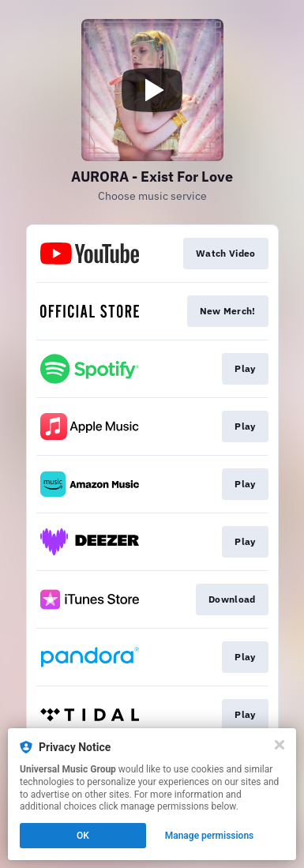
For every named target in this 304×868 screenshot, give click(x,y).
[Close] (280, 745)
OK (83, 836)
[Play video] (152, 90)
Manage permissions (210, 836)
